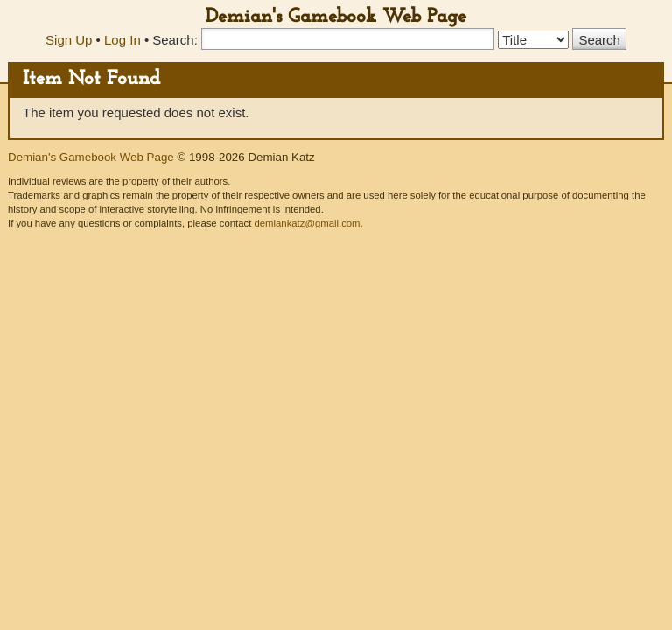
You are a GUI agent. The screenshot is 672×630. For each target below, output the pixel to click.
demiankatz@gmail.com (307, 223)
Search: (175, 40)
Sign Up (69, 40)
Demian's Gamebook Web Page (336, 17)
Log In (122, 40)
